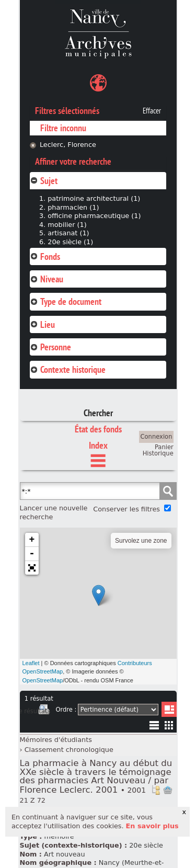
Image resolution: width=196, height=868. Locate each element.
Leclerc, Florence (68, 145)
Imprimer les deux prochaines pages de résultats (44, 711)
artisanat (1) (68, 233)
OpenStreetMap (43, 680)
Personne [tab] (50, 347)
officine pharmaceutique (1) (94, 216)
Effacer (152, 111)
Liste (169, 709)
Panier (164, 447)
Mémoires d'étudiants (56, 740)
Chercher (98, 413)
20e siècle (146, 845)
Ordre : (66, 710)
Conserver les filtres (126, 509)
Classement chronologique (69, 750)
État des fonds (98, 429)
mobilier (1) (67, 225)
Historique (158, 453)
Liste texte (154, 727)
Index (98, 445)
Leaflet (31, 663)
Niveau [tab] (47, 279)
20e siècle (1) (70, 242)
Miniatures (169, 725)
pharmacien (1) (73, 207)
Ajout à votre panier (168, 790)
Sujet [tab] (44, 181)
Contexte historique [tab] (68, 369)
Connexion (157, 437)
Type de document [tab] (66, 301)
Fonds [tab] (45, 256)
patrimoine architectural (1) (94, 198)
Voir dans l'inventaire (156, 790)
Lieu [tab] (42, 324)
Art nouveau (65, 854)
